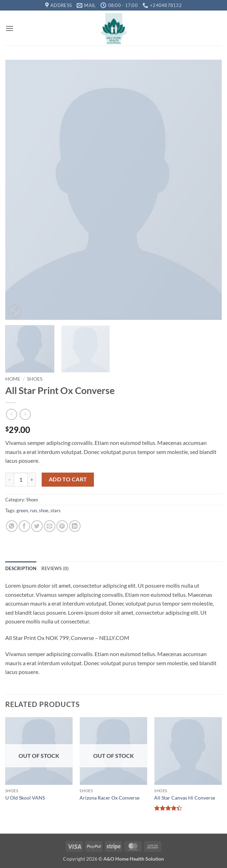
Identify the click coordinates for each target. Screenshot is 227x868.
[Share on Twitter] (37, 526)
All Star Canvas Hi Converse (185, 798)
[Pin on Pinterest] (62, 526)
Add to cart (68, 479)
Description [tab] (21, 568)
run (33, 510)
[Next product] (11, 414)
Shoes (35, 379)
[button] (9, 28)
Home (13, 379)
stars (56, 510)
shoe (44, 510)
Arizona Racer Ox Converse (109, 798)
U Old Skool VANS (25, 798)
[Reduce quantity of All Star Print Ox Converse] (9, 480)
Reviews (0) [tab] (55, 568)
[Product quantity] (21, 480)
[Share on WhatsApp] (12, 526)
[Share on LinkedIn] (75, 526)
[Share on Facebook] (24, 526)
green (22, 510)
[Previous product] (25, 414)
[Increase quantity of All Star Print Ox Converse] (32, 480)
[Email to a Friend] (50, 526)
